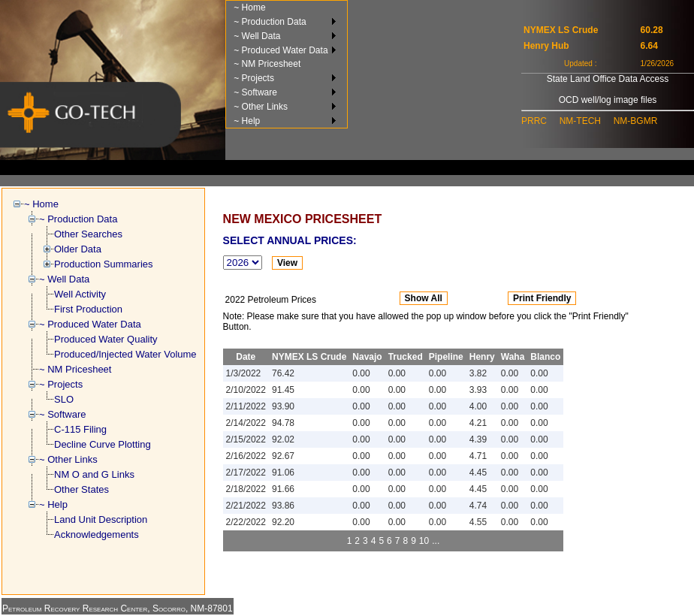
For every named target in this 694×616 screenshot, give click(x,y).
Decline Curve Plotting (103, 444)
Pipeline (446, 357)
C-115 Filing (80, 429)
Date (246, 357)
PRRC (534, 121)
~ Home (249, 8)
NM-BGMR (636, 121)
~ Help (247, 121)
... (436, 541)
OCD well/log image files (608, 100)
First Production (88, 309)
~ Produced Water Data (281, 50)
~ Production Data (270, 22)
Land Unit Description (101, 519)
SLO (64, 399)
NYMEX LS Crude (309, 357)
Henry (482, 357)
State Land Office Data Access (608, 79)
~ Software (255, 92)
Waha (513, 357)
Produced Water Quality (106, 339)
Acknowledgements (97, 534)
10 (424, 541)
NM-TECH (580, 121)
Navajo (367, 357)
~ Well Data (257, 36)
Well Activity (80, 294)
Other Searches (88, 234)
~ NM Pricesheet (267, 64)
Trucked (406, 357)
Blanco (545, 357)
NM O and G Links (94, 474)
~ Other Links (261, 107)
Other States (81, 489)
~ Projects (254, 78)
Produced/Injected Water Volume (125, 354)
